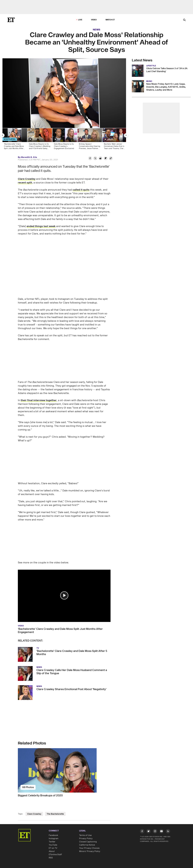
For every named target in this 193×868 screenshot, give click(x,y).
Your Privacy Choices (89, 848)
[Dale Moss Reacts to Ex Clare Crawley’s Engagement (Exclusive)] (65, 140)
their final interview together (39, 400)
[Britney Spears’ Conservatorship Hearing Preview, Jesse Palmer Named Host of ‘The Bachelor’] (90, 140)
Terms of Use (85, 835)
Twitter (52, 842)
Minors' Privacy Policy (90, 851)
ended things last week (41, 226)
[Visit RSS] (168, 832)
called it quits (81, 190)
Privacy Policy (86, 839)
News (97, 30)
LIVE (80, 20)
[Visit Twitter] (149, 832)
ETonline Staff (55, 855)
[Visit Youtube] (161, 832)
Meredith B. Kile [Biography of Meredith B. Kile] (29, 157)
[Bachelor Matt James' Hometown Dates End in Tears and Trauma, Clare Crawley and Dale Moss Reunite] (115, 140)
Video (94, 20)
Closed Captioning (88, 842)
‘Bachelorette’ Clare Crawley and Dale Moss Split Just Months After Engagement (60, 631)
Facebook (53, 835)
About (52, 851)
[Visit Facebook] (142, 832)
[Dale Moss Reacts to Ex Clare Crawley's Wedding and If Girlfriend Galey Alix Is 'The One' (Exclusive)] (40, 140)
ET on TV (53, 848)
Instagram (54, 839)
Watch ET (110, 20)
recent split (25, 183)
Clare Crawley (27, 179)
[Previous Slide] (2, 135)
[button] (64, 595)
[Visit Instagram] (155, 832)
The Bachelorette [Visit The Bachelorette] (55, 814)
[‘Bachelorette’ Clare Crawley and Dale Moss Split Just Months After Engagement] (15, 140)
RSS (51, 858)
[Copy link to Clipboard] (111, 159)
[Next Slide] (126, 135)
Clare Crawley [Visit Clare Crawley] (34, 814)
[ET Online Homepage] (11, 20)
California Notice (87, 845)
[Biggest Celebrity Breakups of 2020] (64, 770)
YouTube (53, 845)
